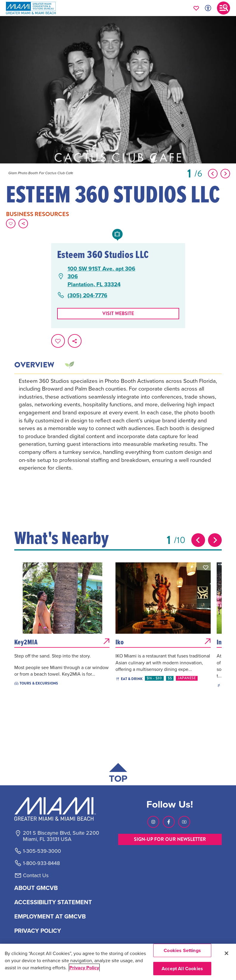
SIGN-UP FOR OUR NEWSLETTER (170, 839)
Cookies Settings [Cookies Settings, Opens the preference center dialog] (182, 950)
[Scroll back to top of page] (118, 774)
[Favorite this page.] (11, 224)
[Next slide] (215, 540)
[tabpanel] (118, 433)
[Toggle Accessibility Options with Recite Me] (208, 8)
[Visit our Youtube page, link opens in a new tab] (184, 822)
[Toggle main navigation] (224, 8)
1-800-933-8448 (41, 863)
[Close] (226, 953)
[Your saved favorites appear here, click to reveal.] (196, 8)
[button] (104, 567)
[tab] (69, 365)
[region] (118, 962)
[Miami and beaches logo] (61, 809)
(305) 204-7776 (87, 295)
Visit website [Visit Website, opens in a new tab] (118, 313)
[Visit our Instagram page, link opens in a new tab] (153, 822)
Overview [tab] (34, 365)
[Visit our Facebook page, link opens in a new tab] (169, 822)
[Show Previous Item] (213, 174)
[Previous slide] (198, 540)
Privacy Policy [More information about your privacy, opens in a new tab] (84, 968)
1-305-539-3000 (42, 851)
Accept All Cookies (182, 969)
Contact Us (36, 875)
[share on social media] (23, 224)
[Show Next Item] (225, 174)
